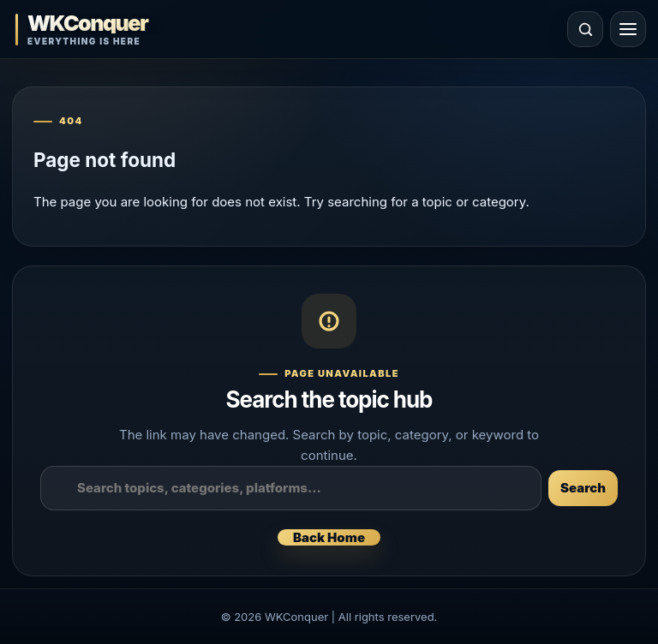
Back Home (329, 537)
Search (583, 488)
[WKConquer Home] (123, 30)
